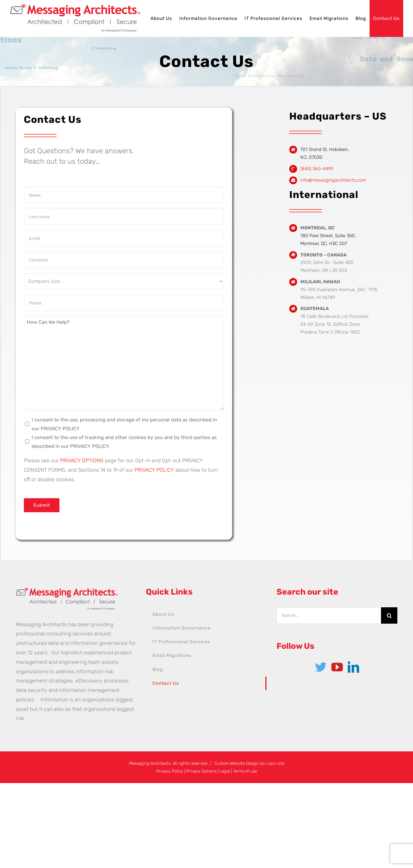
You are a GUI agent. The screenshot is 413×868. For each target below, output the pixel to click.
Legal (225, 771)
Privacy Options (201, 771)
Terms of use (245, 771)
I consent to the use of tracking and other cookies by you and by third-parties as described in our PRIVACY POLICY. (124, 442)
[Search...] (329, 615)
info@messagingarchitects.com (333, 180)
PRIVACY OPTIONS (82, 460)
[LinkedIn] (353, 667)
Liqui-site (275, 763)
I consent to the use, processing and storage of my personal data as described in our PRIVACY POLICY (124, 424)
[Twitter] (321, 667)
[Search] (389, 615)
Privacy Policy (170, 771)
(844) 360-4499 (317, 169)
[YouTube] (337, 667)
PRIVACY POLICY (154, 470)
